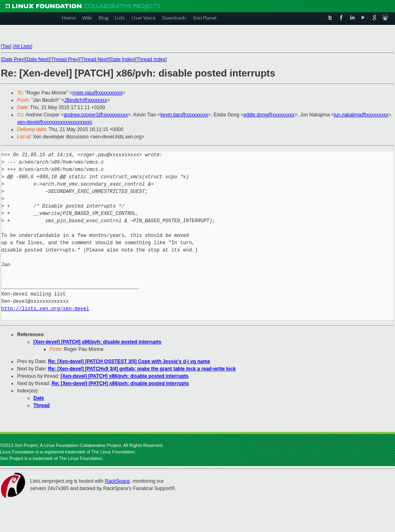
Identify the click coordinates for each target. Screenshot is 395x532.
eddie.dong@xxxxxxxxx (269, 115)
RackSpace (117, 481)
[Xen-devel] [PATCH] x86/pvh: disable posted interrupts (97, 342)
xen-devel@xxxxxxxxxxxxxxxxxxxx (55, 122)
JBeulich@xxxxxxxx (86, 100)
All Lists (23, 46)
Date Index (122, 59)
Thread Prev (64, 59)
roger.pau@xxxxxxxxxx (98, 93)
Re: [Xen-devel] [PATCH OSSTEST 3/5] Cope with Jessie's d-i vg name (129, 361)
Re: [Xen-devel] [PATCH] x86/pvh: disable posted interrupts (120, 383)
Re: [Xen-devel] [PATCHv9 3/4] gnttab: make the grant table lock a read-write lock (142, 369)
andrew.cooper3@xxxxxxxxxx (96, 115)
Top (6, 46)
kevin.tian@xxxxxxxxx (184, 115)
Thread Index (151, 59)
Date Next (37, 59)
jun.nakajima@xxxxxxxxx (361, 115)
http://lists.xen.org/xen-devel (45, 309)
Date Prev (13, 59)
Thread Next (94, 59)
